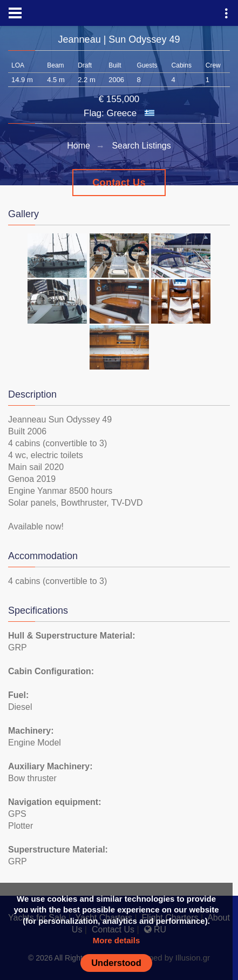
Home (79, 146)
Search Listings (141, 146)
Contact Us (119, 183)
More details (117, 940)
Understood (116, 963)
